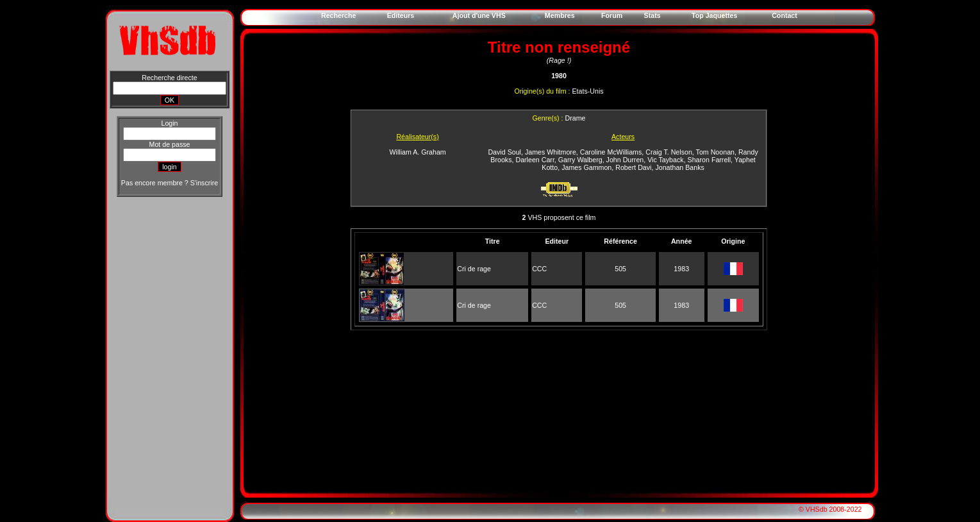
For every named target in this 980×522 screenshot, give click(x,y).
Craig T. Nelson (669, 152)
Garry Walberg (580, 160)
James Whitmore (551, 152)
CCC (539, 269)
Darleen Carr (535, 160)
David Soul (504, 152)
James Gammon (586, 167)
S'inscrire (204, 183)
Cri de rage (474, 269)
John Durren (625, 160)
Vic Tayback (665, 160)
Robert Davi (633, 167)
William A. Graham (417, 152)
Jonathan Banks (679, 167)
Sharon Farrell (710, 160)
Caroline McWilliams (611, 152)
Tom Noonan (715, 152)
